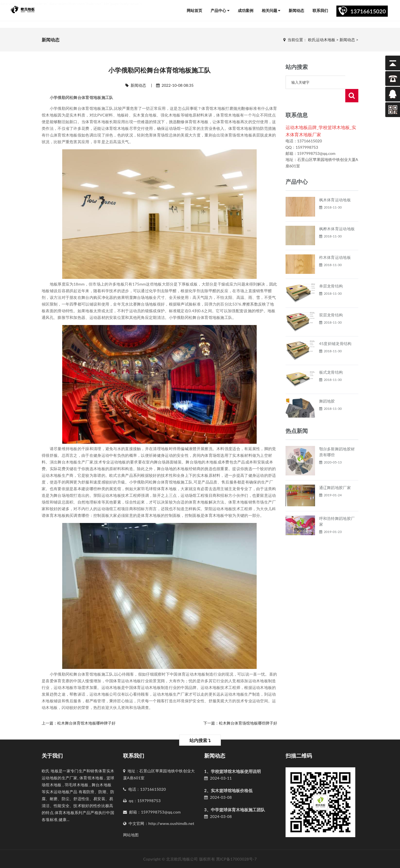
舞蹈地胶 (327, 388)
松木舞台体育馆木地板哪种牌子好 (86, 723)
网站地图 (131, 835)
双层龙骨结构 (331, 302)
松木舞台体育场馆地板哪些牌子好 (248, 723)
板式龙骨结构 (331, 359)
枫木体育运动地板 (335, 186)
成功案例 (246, 10)
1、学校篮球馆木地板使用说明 (232, 771)
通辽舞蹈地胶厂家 (335, 474)
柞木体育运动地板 (335, 244)
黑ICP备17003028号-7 (237, 859)
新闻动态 (296, 10)
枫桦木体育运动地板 (337, 215)
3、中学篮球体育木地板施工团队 (235, 810)
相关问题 (271, 10)
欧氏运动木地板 (322, 40)
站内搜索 (200, 740)
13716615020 (368, 11)
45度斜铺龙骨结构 (335, 330)
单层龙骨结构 (331, 273)
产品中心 (220, 10)
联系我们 (320, 10)
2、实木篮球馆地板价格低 (228, 790)
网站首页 (194, 10)
